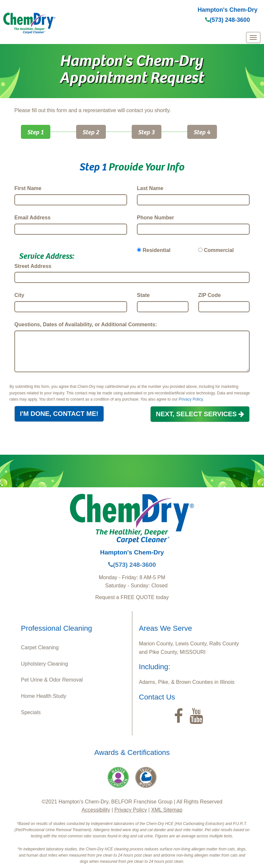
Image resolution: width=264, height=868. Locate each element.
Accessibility (96, 810)
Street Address (33, 266)
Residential (156, 250)
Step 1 (36, 132)
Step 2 (91, 132)
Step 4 (202, 132)
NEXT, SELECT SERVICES (200, 414)
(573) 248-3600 (228, 20)
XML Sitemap (167, 810)
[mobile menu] (253, 37)
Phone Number (156, 218)
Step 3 (147, 132)
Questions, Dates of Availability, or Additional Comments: (86, 324)
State (143, 295)
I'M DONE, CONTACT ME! (59, 414)
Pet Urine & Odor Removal (52, 680)
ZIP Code (210, 295)
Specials (31, 712)
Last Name (150, 188)
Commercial (219, 250)
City (19, 295)
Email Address (33, 218)
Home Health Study (44, 696)
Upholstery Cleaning (44, 664)
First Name (28, 188)
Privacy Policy (191, 399)
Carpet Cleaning (40, 647)
